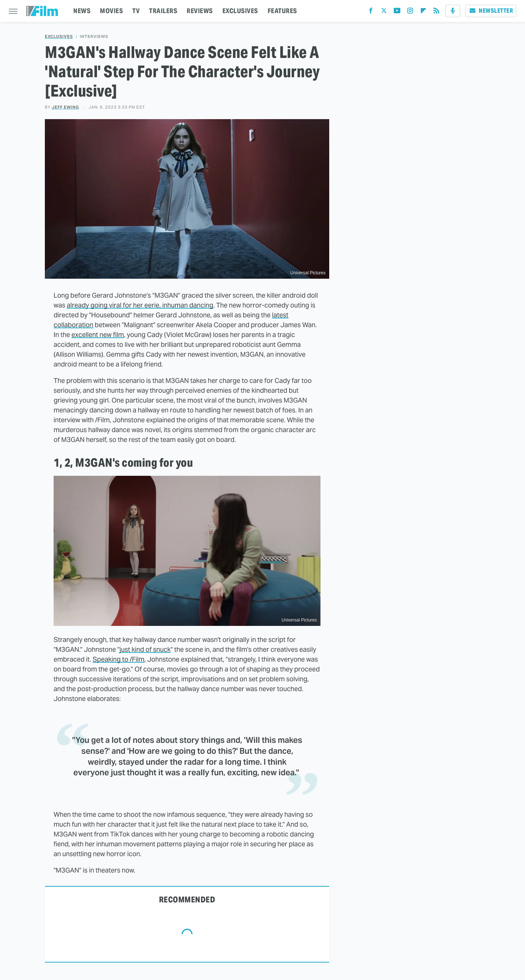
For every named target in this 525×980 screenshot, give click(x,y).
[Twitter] (384, 12)
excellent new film (98, 335)
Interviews (94, 37)
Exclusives (59, 37)
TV (136, 11)
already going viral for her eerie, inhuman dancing (140, 305)
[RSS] (436, 12)
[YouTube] (397, 12)
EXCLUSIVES (240, 11)
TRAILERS (163, 11)
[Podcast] (453, 11)
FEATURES (282, 11)
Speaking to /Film (118, 659)
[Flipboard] (423, 12)
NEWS (82, 11)
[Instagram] (410, 12)
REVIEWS (200, 11)
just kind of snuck (145, 649)
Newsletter (491, 11)
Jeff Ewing (65, 107)
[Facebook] (371, 12)
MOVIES (111, 11)
